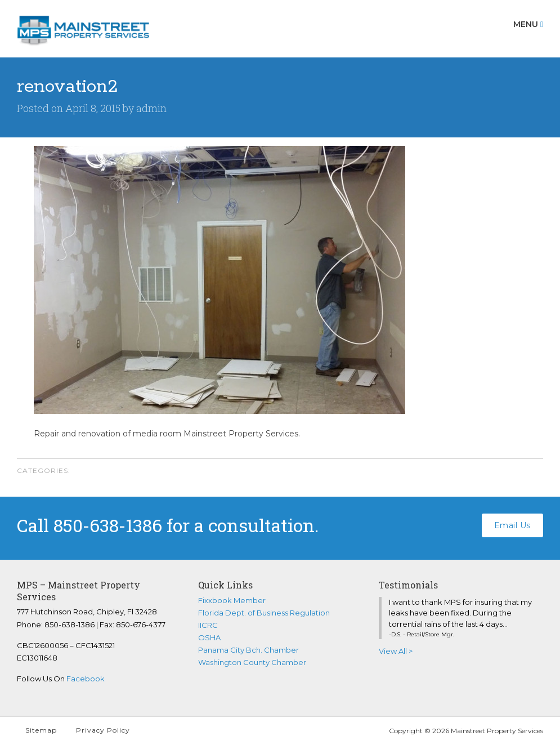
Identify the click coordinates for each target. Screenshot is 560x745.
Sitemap (41, 730)
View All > (396, 651)
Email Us (512, 525)
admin (151, 108)
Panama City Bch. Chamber (248, 650)
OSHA (209, 637)
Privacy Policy (103, 730)
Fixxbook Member (232, 600)
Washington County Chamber (252, 662)
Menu (528, 24)
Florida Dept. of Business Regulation (264, 613)
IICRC (208, 625)
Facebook (86, 679)
